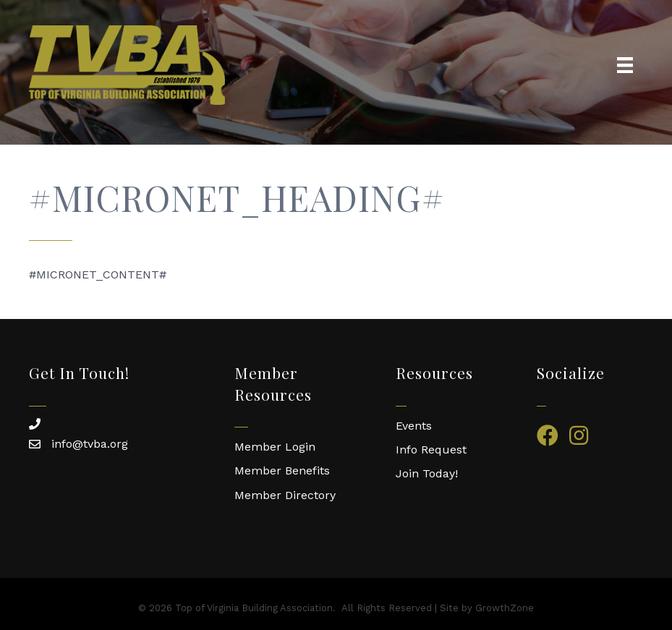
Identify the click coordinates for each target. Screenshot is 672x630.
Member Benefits (282, 471)
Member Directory (285, 495)
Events (414, 426)
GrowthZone (505, 608)
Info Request (431, 450)
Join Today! (427, 473)
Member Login (275, 447)
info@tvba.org (90, 444)
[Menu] (625, 65)
